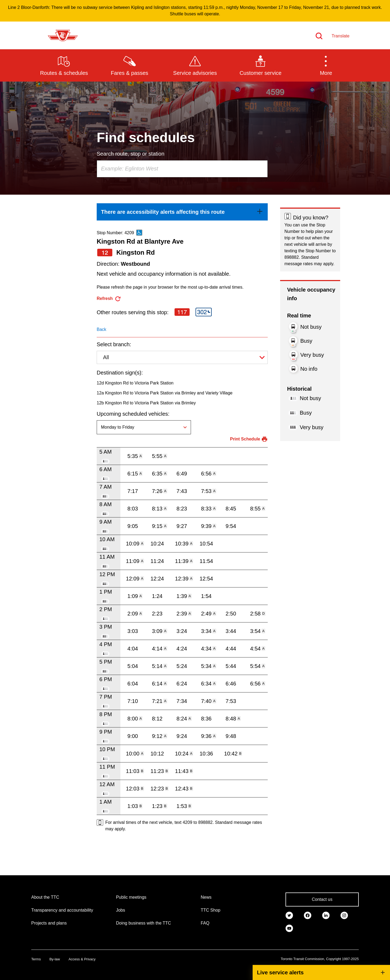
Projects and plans (49, 923)
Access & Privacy (82, 959)
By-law (55, 959)
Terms (36, 959)
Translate (340, 36)
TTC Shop (210, 910)
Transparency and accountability (62, 910)
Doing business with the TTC (144, 923)
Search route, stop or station (130, 154)
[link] (182, 212)
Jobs (121, 910)
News (206, 897)
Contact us (322, 899)
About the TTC (45, 897)
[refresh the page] (109, 299)
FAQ (205, 923)
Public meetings (131, 897)
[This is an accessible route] (139, 233)
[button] (326, 65)
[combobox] (182, 169)
